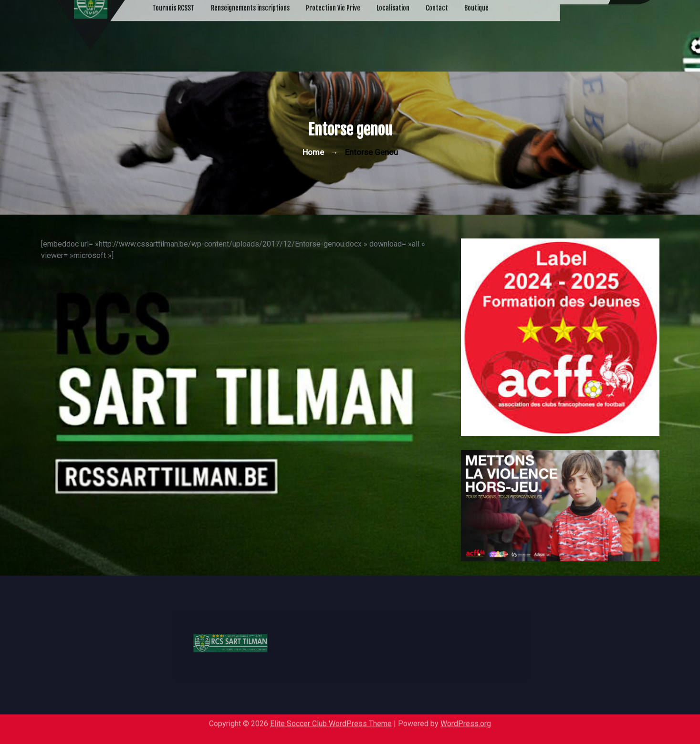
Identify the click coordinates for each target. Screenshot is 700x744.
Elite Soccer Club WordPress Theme (331, 720)
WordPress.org (466, 720)
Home (313, 152)
